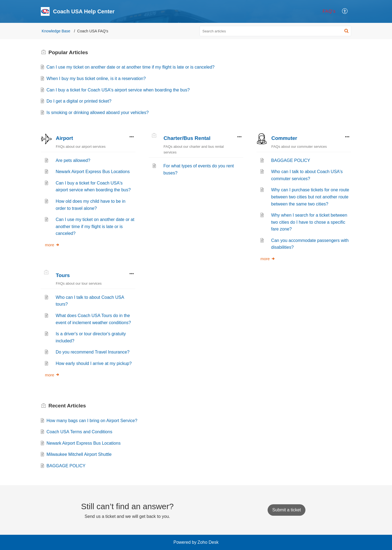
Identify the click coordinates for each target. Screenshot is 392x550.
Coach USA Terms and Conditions (79, 432)
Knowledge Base (56, 31)
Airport (64, 138)
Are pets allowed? (73, 160)
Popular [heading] (68, 52)
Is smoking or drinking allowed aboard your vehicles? (98, 113)
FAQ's (329, 11)
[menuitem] (329, 11)
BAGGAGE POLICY (291, 160)
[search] (275, 31)
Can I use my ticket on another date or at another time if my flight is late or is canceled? (131, 67)
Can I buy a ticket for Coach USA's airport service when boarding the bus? (118, 90)
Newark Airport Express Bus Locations (93, 172)
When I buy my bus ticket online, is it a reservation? (96, 79)
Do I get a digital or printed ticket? (79, 101)
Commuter (284, 138)
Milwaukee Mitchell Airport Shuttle (79, 454)
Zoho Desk (208, 542)
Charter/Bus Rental (187, 138)
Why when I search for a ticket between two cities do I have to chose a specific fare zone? (309, 222)
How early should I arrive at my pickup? (94, 363)
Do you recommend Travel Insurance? (92, 352)
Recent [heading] (67, 406)
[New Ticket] (287, 510)
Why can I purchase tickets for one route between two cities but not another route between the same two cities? (310, 197)
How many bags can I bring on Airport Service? (92, 421)
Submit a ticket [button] (287, 510)
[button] (345, 11)
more (52, 245)
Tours (63, 275)
